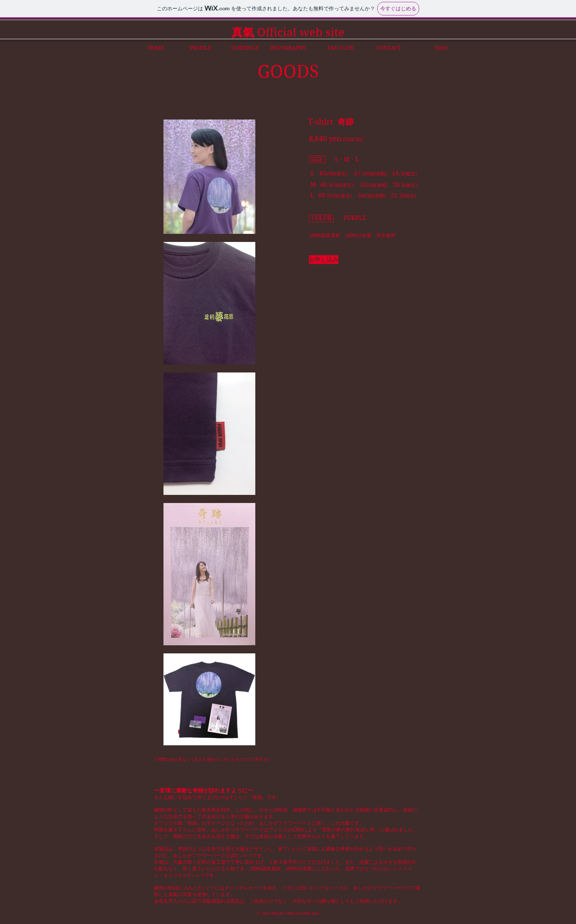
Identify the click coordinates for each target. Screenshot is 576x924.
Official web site (288, 33)
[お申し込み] (324, 260)
